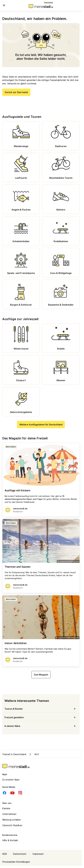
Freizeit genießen (41, 717)
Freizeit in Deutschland (14, 754)
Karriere (6, 808)
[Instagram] (20, 793)
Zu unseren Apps (11, 780)
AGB (5, 854)
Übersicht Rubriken (12, 825)
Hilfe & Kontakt (10, 840)
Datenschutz (20, 854)
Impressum (38, 854)
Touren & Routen (41, 709)
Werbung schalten (12, 820)
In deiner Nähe (41, 726)
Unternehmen (9, 814)
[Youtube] (12, 793)
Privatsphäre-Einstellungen (16, 862)
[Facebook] (5, 793)
